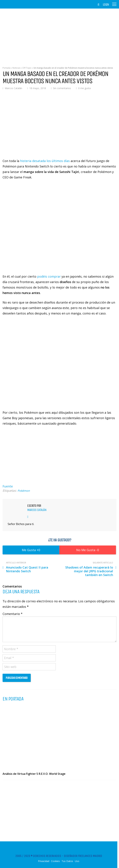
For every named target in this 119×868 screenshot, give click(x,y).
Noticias (16, 68)
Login (106, 5)
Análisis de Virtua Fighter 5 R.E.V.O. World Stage (34, 774)
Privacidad (44, 861)
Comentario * (13, 614)
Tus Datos (67, 861)
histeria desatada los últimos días (45, 161)
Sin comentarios (62, 88)
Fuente (8, 486)
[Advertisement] (59, 35)
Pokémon (24, 491)
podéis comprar (49, 276)
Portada (6, 68)
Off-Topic (27, 68)
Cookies (55, 861)
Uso (77, 861)
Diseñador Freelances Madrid (83, 856)
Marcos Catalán (13, 88)
